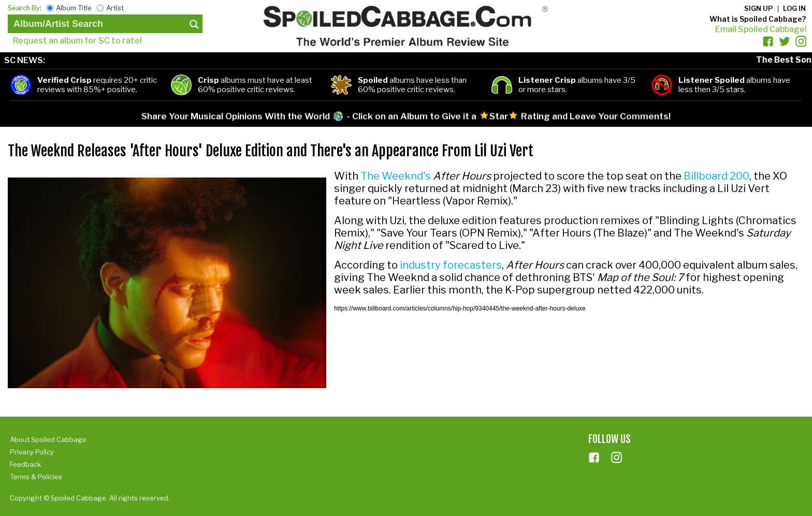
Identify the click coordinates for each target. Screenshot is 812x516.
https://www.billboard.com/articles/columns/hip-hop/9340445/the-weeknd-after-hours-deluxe (460, 308)
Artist (115, 8)
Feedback (25, 464)
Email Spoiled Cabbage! (761, 29)
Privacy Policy (32, 452)
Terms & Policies (36, 477)
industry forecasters (451, 265)
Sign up (758, 8)
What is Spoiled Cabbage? (758, 19)
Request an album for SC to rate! (77, 41)
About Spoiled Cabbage (48, 439)
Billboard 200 (716, 176)
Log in (794, 8)
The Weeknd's (396, 176)
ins (617, 458)
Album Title (74, 8)
